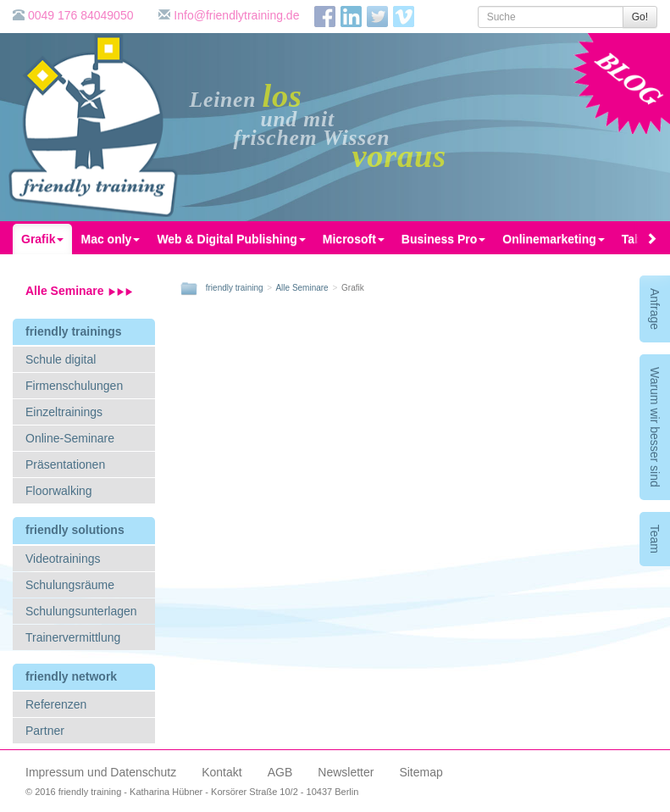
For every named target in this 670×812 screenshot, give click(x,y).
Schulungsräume (70, 585)
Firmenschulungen (74, 386)
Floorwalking (59, 491)
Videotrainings (63, 559)
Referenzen (56, 704)
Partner (45, 731)
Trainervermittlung (73, 637)
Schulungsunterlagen (81, 611)
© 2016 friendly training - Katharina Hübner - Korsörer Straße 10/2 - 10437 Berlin (192, 792)
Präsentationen (65, 464)
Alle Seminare (79, 291)
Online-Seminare (70, 438)
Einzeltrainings (64, 412)
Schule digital (61, 359)
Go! (640, 17)
